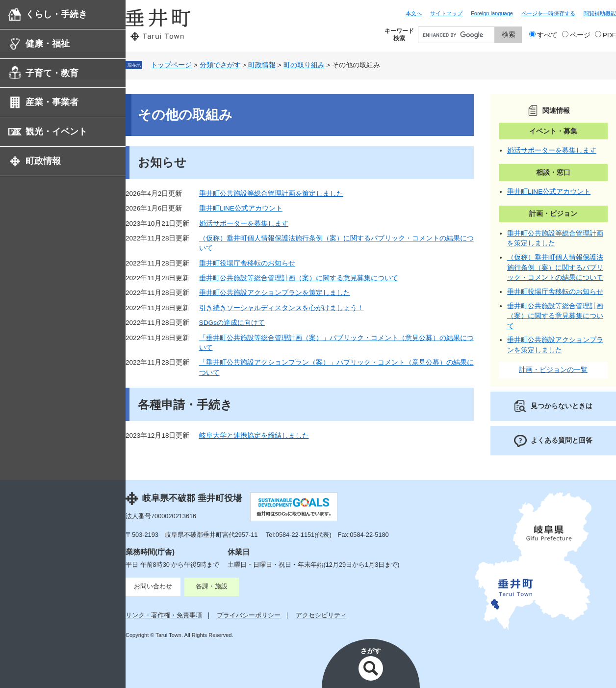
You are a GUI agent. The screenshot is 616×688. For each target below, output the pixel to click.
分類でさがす (220, 65)
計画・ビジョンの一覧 (553, 370)
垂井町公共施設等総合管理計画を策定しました (271, 194)
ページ (580, 35)
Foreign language (492, 13)
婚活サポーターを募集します (244, 224)
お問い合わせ (153, 586)
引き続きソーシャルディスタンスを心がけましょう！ (282, 308)
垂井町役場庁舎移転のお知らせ (247, 263)
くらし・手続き (56, 14)
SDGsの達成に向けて (232, 323)
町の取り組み (304, 65)
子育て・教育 (52, 73)
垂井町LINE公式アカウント (241, 208)
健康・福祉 (48, 44)
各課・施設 (212, 586)
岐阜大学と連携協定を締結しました (254, 436)
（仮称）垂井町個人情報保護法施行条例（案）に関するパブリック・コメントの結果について (555, 267)
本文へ (414, 13)
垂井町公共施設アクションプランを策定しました (275, 293)
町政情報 (43, 161)
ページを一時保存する (548, 13)
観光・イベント (56, 132)
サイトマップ (446, 13)
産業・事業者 (52, 102)
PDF (609, 35)
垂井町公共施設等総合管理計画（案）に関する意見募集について (299, 278)
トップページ (171, 65)
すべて (547, 35)
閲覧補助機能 (600, 13)
